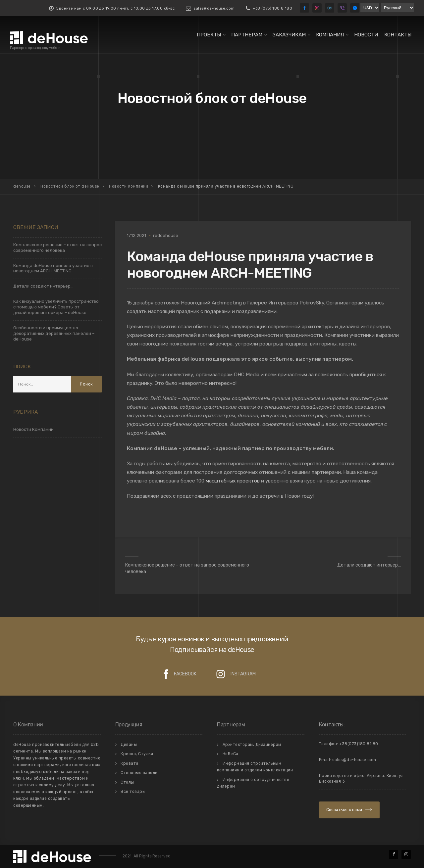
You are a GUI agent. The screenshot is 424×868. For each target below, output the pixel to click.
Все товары (133, 792)
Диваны (129, 745)
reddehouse (166, 235)
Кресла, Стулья (137, 754)
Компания (330, 35)
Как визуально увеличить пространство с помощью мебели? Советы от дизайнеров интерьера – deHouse (56, 307)
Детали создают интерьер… (369, 565)
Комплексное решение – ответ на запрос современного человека (187, 568)
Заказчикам (289, 35)
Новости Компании (33, 429)
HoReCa (231, 754)
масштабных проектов (233, 481)
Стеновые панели (139, 773)
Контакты (398, 35)
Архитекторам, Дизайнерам (252, 745)
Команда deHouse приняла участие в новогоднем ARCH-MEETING (53, 268)
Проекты (209, 35)
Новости (366, 35)
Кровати (130, 763)
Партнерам (247, 35)
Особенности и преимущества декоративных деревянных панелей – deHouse (54, 333)
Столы (127, 782)
